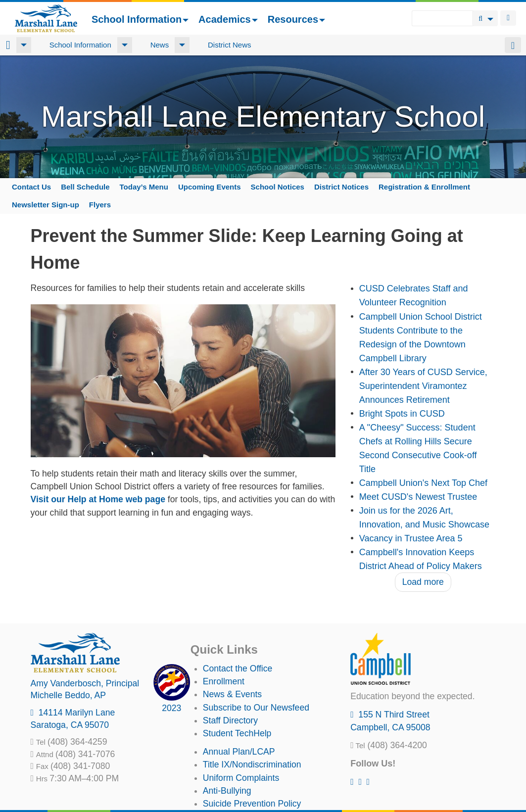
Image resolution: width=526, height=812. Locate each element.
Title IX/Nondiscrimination (252, 764)
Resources (296, 19)
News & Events (232, 694)
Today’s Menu (144, 187)
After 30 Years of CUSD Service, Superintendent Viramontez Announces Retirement (423, 386)
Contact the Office (238, 669)
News (160, 45)
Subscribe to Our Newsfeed (256, 708)
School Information (140, 19)
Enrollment (224, 681)
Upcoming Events (210, 187)
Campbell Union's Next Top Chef (423, 483)
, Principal (85, 683)
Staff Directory (230, 720)
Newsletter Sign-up (46, 205)
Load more (423, 582)
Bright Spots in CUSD (402, 414)
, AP (69, 695)
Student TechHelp (237, 733)
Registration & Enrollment (424, 187)
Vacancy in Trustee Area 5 (411, 538)
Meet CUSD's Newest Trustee (418, 497)
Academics (228, 19)
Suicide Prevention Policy (252, 804)
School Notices (278, 187)
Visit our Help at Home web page (98, 499)
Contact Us (31, 187)
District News (230, 45)
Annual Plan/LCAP (239, 752)
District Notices (341, 187)
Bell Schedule (85, 187)
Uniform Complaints (241, 778)
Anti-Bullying (227, 791)
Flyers (100, 205)
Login (508, 18)
